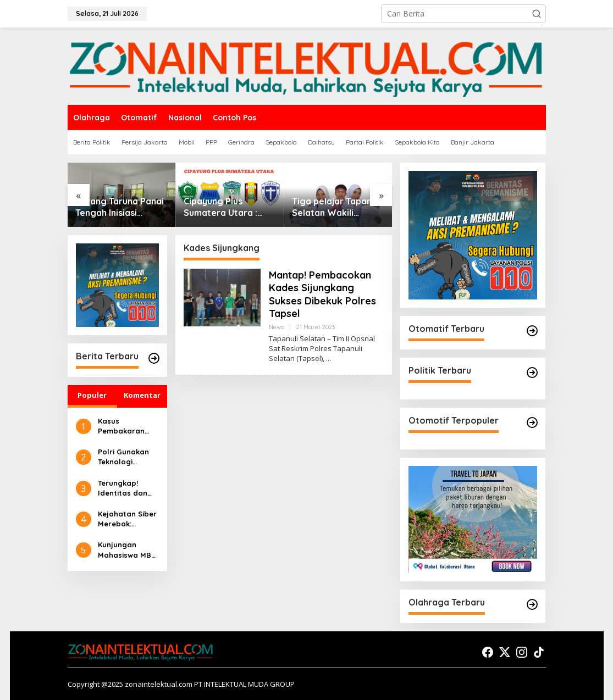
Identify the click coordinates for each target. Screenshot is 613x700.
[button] (537, 14)
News (276, 327)
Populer (92, 395)
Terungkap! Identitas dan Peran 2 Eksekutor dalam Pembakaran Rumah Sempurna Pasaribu (123, 488)
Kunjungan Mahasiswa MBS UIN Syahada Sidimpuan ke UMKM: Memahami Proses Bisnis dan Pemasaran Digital (127, 550)
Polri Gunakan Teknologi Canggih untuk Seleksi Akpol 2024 (124, 457)
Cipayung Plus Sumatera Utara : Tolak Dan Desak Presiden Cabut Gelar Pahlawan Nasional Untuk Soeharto (229, 207)
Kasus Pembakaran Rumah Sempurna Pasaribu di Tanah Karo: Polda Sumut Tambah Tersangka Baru (127, 426)
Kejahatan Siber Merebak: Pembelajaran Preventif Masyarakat (127, 519)
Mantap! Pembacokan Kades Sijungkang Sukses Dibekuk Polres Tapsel (322, 294)
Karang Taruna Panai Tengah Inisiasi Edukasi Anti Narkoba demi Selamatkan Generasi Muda (121, 207)
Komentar (142, 395)
